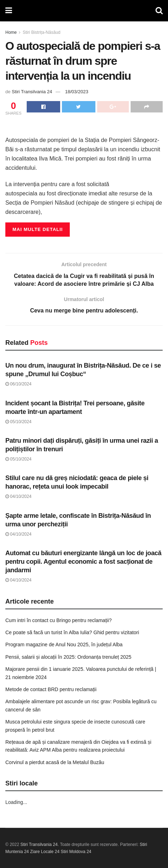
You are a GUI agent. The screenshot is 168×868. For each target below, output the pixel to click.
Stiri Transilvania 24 (32, 92)
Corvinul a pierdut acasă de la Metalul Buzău (55, 762)
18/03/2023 (77, 92)
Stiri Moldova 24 (76, 852)
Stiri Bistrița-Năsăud (42, 32)
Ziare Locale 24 (45, 852)
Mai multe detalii (38, 229)
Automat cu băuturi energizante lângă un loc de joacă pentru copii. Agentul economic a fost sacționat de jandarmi (83, 562)
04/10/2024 (18, 496)
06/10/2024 (18, 384)
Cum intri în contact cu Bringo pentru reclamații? (59, 620)
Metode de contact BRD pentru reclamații (51, 689)
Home (11, 32)
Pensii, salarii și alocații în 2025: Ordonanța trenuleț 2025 (68, 657)
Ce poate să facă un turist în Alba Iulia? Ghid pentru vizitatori (72, 632)
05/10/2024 (18, 422)
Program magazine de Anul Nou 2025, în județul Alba (64, 645)
